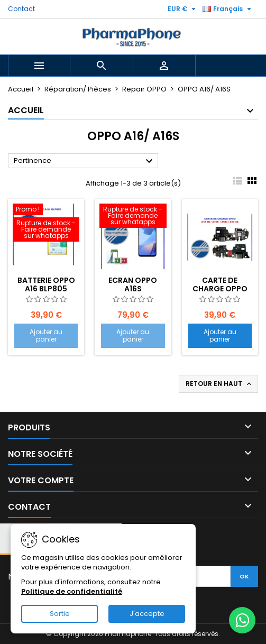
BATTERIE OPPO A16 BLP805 (46, 284)
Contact (21, 9)
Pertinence (85, 161)
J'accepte (147, 614)
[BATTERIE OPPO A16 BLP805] (46, 224)
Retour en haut (219, 384)
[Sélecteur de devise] (183, 9)
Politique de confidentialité (72, 591)
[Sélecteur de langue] (228, 9)
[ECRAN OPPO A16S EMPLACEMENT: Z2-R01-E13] (133, 217)
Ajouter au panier (46, 335)
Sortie (60, 614)
